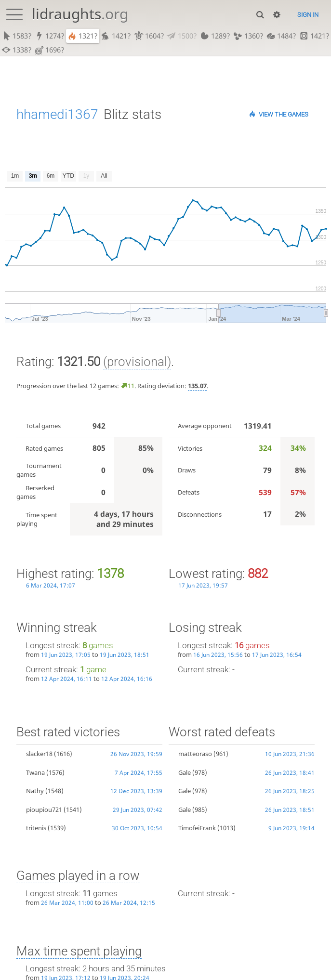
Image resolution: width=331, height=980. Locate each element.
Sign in (308, 15)
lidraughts (80, 14)
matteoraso (195, 754)
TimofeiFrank (197, 828)
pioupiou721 (44, 810)
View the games (284, 114)
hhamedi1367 (57, 114)
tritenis (36, 828)
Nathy (35, 791)
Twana (35, 772)
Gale (185, 772)
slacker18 (39, 754)
